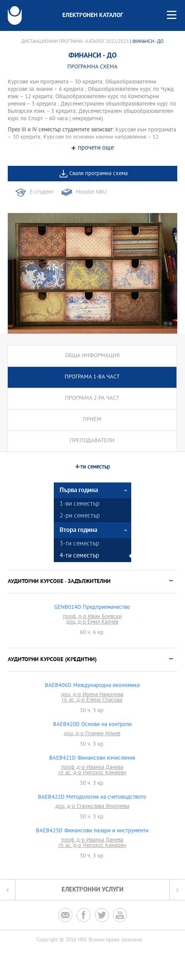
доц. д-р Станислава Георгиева (92, 807)
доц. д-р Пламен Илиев (92, 734)
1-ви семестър (80, 504)
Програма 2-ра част (92, 398)
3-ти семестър (79, 544)
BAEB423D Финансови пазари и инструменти (92, 831)
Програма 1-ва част (92, 377)
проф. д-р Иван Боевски (92, 617)
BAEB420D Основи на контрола (92, 725)
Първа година (79, 490)
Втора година (78, 530)
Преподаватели (92, 441)
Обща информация (92, 356)
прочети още (96, 148)
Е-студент (42, 192)
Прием (92, 420)
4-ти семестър (79, 556)
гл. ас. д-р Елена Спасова (92, 700)
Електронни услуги (92, 890)
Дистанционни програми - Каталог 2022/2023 (75, 42)
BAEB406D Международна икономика (92, 686)
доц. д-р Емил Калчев (92, 622)
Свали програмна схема (98, 174)
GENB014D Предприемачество (92, 608)
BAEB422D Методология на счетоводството (92, 798)
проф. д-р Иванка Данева (92, 768)
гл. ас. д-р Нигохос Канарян (92, 773)
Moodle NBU (91, 192)
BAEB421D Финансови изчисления (92, 758)
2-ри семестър (80, 516)
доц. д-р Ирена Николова (92, 695)
